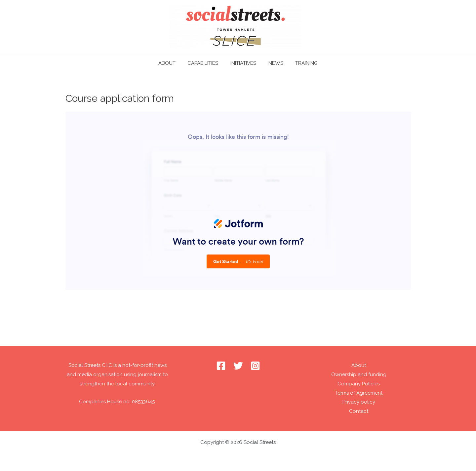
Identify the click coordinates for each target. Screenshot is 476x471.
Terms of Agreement (359, 393)
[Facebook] (221, 366)
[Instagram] (255, 366)
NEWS (274, 63)
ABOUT (171, 63)
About (359, 365)
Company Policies (359, 384)
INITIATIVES (243, 63)
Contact (359, 411)
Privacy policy (359, 402)
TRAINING (302, 63)
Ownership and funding (359, 374)
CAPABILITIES (205, 63)
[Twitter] (238, 366)
